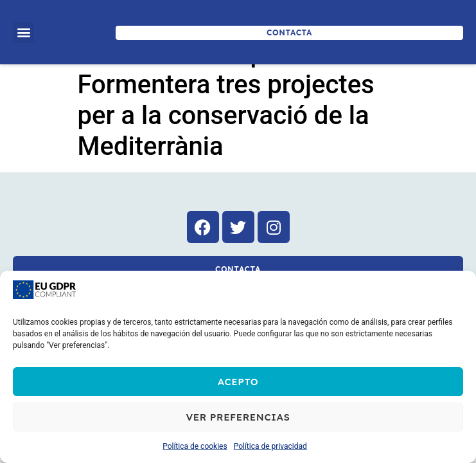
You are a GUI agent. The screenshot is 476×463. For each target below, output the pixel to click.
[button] (23, 32)
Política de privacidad (270, 446)
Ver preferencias (238, 417)
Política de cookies (195, 446)
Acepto (238, 382)
